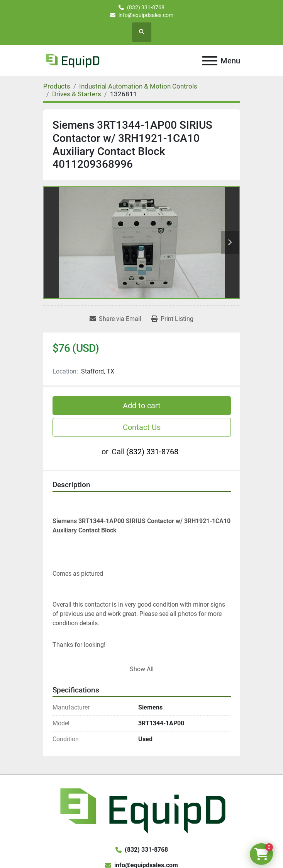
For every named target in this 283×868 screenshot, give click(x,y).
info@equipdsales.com (146, 15)
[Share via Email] (115, 319)
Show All (142, 669)
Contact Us (142, 427)
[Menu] (210, 61)
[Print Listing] (172, 319)
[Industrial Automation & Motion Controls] (138, 86)
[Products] (57, 86)
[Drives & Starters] (77, 94)
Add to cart (142, 406)
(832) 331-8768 (146, 7)
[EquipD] (141, 809)
